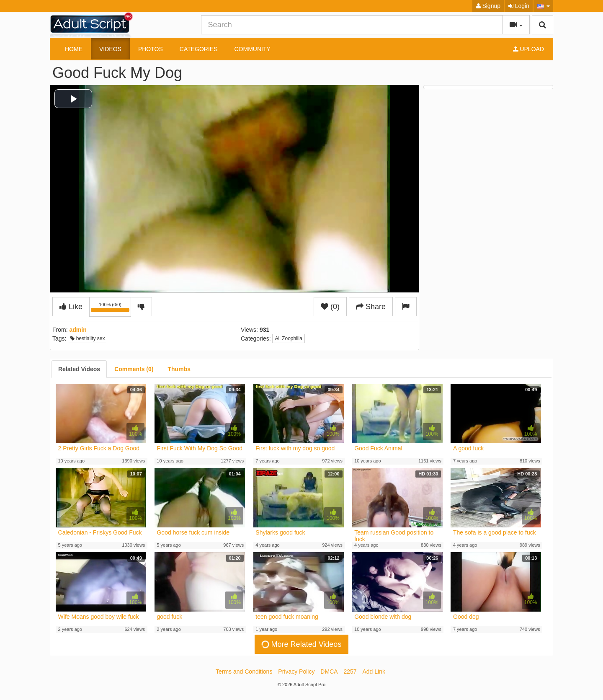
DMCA (329, 672)
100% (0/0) (111, 308)
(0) (330, 307)
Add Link (374, 672)
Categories (199, 49)
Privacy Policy (296, 672)
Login (519, 6)
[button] (543, 6)
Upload (528, 49)
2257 (350, 672)
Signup (488, 6)
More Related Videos (301, 644)
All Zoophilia (288, 338)
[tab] (79, 369)
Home (74, 49)
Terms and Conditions (244, 672)
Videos (110, 49)
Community (253, 49)
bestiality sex (88, 338)
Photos (151, 49)
